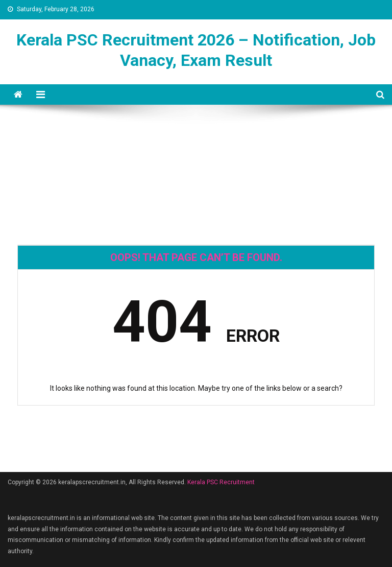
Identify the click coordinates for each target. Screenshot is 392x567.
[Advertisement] (196, 141)
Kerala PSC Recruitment (221, 482)
